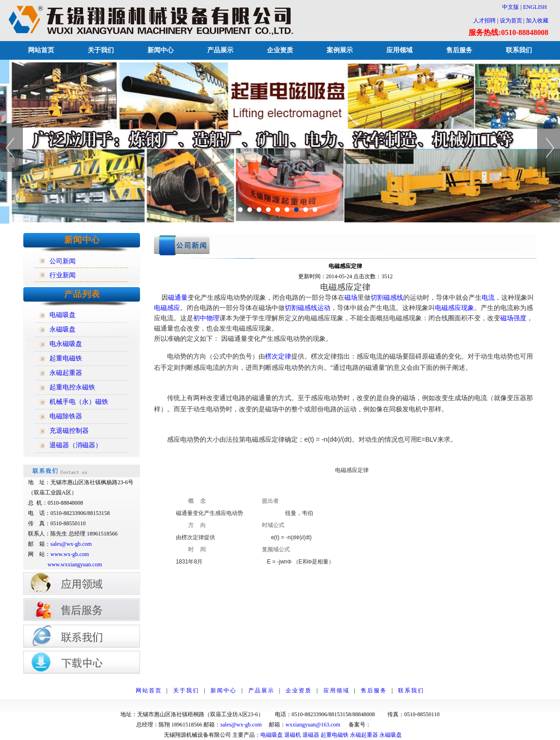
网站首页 (41, 50)
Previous (11, 148)
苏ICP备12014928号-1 (397, 725)
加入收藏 (537, 21)
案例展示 (340, 50)
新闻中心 (161, 50)
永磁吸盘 (391, 735)
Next (549, 148)
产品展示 (220, 50)
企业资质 (280, 50)
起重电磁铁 (335, 735)
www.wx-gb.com (70, 554)
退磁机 (293, 735)
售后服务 (459, 50)
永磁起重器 (364, 735)
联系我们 (519, 50)
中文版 (508, 7)
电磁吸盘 (272, 735)
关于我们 (101, 50)
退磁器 (311, 735)
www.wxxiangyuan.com (75, 564)
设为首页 (511, 21)
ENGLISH (535, 7)
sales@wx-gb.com (72, 544)
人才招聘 (484, 21)
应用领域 (399, 50)
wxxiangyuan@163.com (313, 725)
